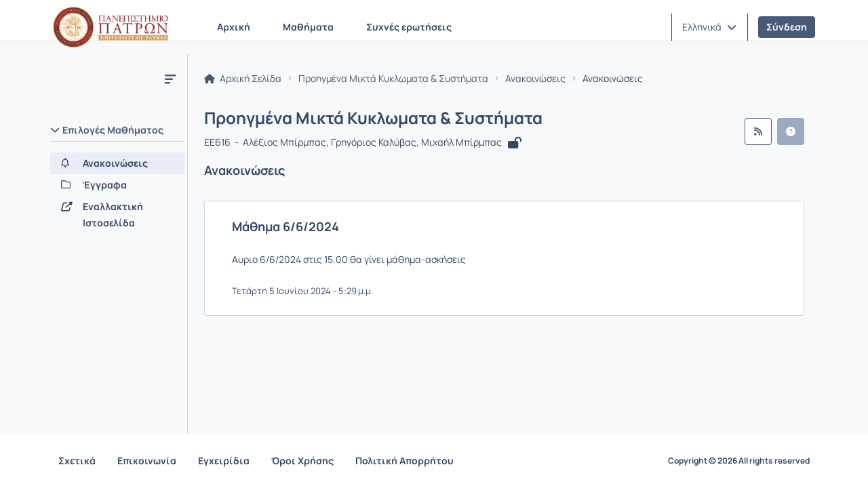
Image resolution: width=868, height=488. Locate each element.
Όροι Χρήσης (302, 461)
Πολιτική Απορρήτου (405, 461)
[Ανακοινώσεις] (117, 163)
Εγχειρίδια (224, 461)
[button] (709, 27)
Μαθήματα (308, 27)
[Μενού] (170, 79)
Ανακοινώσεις (535, 79)
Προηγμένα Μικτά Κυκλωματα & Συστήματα (393, 79)
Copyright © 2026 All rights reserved (739, 461)
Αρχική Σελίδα (243, 79)
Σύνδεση (787, 27)
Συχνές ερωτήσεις (409, 27)
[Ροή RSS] (758, 131)
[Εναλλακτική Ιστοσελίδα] (117, 215)
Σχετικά (77, 461)
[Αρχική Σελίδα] (111, 27)
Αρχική (234, 27)
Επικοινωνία (147, 461)
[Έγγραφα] (117, 185)
